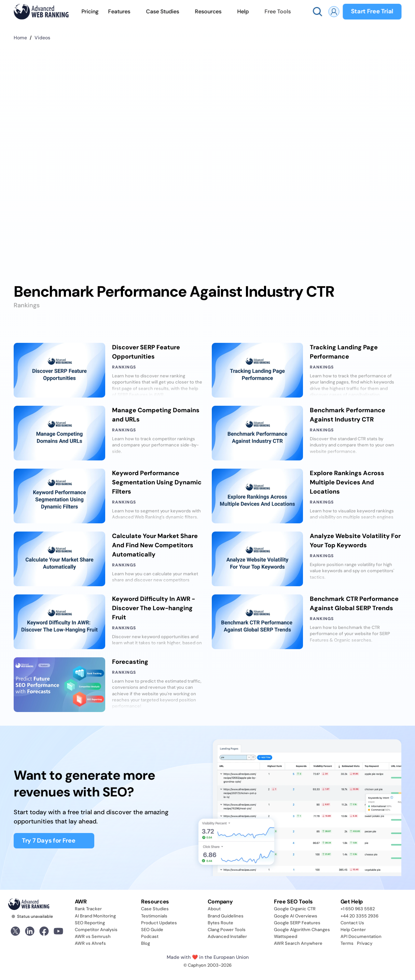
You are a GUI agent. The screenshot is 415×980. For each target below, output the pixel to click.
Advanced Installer (227, 936)
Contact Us (352, 923)
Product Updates (159, 923)
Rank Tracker (88, 909)
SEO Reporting (90, 923)
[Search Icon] (317, 12)
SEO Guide (152, 930)
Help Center (353, 930)
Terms (347, 943)
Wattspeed (286, 936)
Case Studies (155, 909)
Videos (42, 38)
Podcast (150, 936)
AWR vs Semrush (93, 936)
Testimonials (154, 916)
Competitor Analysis (96, 930)
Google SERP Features (297, 923)
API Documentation (361, 936)
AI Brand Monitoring (95, 916)
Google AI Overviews (296, 916)
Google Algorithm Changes (302, 930)
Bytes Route (220, 923)
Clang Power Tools (227, 930)
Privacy (365, 943)
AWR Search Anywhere (298, 943)
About (214, 909)
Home (20, 38)
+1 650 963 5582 (358, 909)
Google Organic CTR (295, 909)
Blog (146, 943)
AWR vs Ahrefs (90, 943)
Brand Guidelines (226, 916)
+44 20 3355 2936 (359, 916)
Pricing (90, 11)
